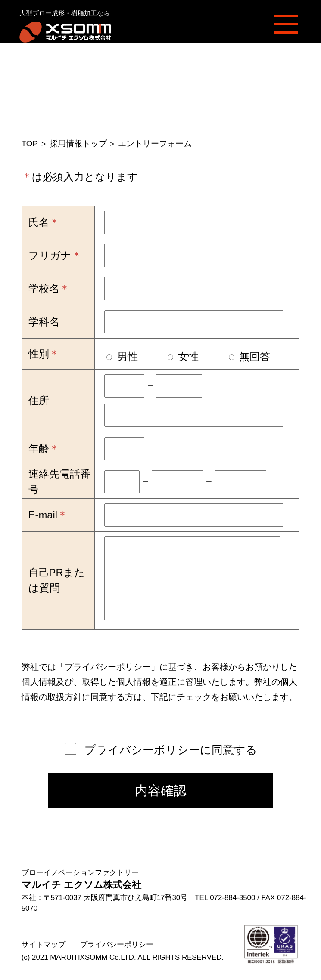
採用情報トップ (78, 143)
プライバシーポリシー (108, 667)
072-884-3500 (232, 898)
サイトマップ (44, 945)
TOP (30, 143)
